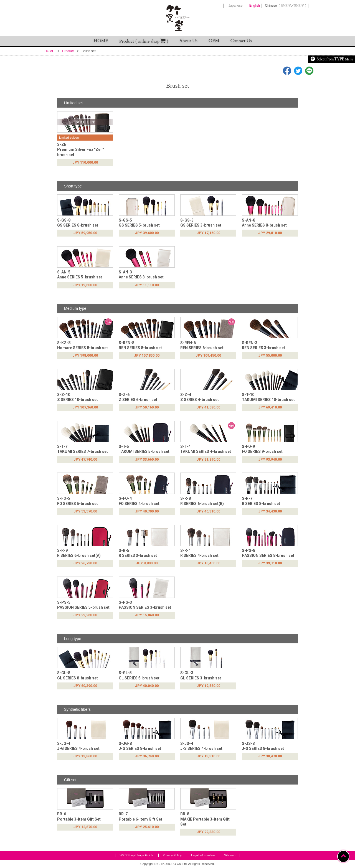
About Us (188, 41)
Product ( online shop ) (144, 41)
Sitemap (230, 855)
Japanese (235, 6)
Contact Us (241, 41)
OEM (214, 41)
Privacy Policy (172, 855)
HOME (101, 41)
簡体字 (286, 6)
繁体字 (299, 6)
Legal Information (203, 855)
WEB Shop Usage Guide (136, 855)
